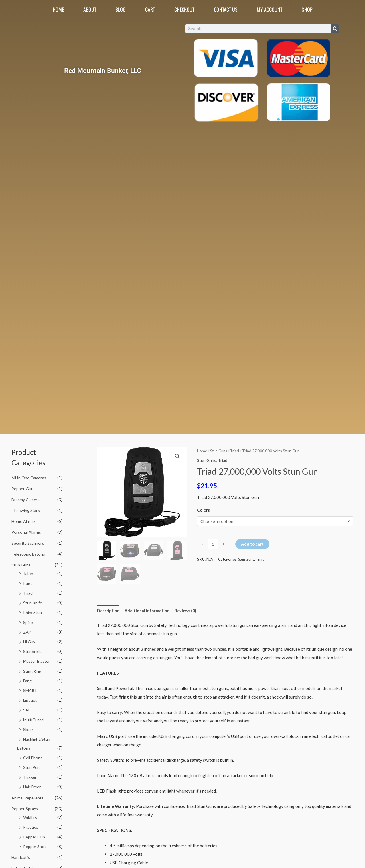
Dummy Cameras (27, 499)
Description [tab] (109, 611)
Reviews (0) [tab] (188, 611)
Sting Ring (33, 668)
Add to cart (253, 544)
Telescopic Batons (29, 553)
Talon (28, 572)
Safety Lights (24, 863)
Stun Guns (21, 564)
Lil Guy (30, 639)
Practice (31, 822)
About (90, 9)
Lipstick (30, 697)
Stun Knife (33, 601)
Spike (28, 620)
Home (58, 9)
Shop (307, 9)
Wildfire (31, 812)
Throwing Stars (26, 510)
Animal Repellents (28, 793)
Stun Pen (32, 763)
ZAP (27, 630)
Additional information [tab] (149, 611)
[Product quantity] (213, 544)
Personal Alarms (27, 531)
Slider (29, 726)
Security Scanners (28, 542)
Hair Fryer (33, 783)
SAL (27, 707)
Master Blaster (37, 659)
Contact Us (226, 9)
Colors (203, 510)
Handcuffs (21, 852)
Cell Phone (33, 754)
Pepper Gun (23, 488)
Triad (28, 591)
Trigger (30, 773)
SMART (31, 687)
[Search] (335, 29)
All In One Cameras (29, 478)
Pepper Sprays (25, 804)
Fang (28, 678)
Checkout (184, 9)
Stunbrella (33, 649)
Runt (28, 582)
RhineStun (33, 611)
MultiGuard (34, 716)
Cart (150, 9)
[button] (177, 456)
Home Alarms (24, 521)
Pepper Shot (35, 842)
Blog (121, 9)
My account (270, 9)
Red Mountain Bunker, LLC (103, 70)
